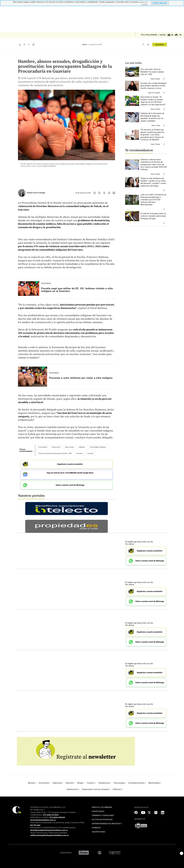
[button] (164, 79)
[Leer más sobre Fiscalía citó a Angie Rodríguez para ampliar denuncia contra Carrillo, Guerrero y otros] (154, 86)
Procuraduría (43, 447)
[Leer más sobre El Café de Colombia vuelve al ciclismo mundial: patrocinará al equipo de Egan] (154, 216)
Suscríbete (160, 45)
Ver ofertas (130, 542)
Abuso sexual (69, 447)
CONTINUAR (160, 3)
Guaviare (90, 453)
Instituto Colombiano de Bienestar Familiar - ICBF (55, 453)
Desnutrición (56, 447)
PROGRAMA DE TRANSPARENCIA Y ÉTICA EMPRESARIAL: (53, 826)
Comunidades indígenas (98, 447)
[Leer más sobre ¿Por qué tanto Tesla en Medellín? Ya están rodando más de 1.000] (154, 72)
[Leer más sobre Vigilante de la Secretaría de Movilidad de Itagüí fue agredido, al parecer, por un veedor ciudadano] (154, 117)
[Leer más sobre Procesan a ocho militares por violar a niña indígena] (32, 377)
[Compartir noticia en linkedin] (114, 193)
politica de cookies (143, 3)
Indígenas (82, 447)
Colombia (46, 283)
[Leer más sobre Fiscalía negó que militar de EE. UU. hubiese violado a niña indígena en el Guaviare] (29, 289)
